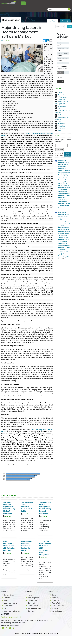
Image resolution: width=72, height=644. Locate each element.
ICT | (6, 40)
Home (65, 21)
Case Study (30, 603)
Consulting (61, 126)
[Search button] (69, 9)
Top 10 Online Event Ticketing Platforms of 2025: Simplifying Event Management (45, 548)
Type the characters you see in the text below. (62, 68)
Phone (59, 50)
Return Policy (55, 603)
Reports (5, 600)
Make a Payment (56, 611)
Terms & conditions (57, 606)
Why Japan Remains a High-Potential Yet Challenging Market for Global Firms (9, 508)
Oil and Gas (62, 95)
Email (59, 45)
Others (60, 130)
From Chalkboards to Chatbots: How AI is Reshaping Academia (9, 546)
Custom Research (9, 595)
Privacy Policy (55, 608)
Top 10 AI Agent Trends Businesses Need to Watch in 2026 (27, 507)
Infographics (31, 600)
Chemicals (61, 99)
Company (59, 55)
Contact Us (54, 600)
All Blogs (53, 21)
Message (59, 60)
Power (60, 93)
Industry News (32, 606)
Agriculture (61, 128)
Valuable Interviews (33, 608)
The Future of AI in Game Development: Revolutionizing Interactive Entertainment (45, 508)
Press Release (7, 606)
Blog (4, 608)
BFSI (59, 122)
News (29, 595)
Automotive (62, 106)
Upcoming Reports (9, 603)
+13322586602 (14, 625)
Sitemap (30, 611)
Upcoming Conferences (11, 611)
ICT (59, 108)
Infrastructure (62, 97)
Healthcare (61, 124)
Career (53, 595)
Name (59, 40)
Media (60, 115)
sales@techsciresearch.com (15, 623)
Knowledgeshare (32, 598)
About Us (54, 598)
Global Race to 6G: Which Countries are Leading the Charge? (27, 546)
